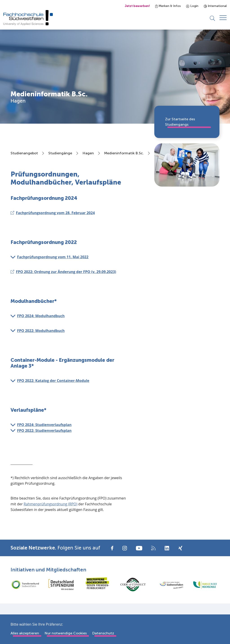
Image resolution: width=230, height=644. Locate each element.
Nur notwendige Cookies (66, 633)
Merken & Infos (168, 6)
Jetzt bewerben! (137, 6)
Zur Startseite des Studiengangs (180, 122)
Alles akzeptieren (25, 633)
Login (192, 6)
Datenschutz (103, 633)
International (215, 6)
